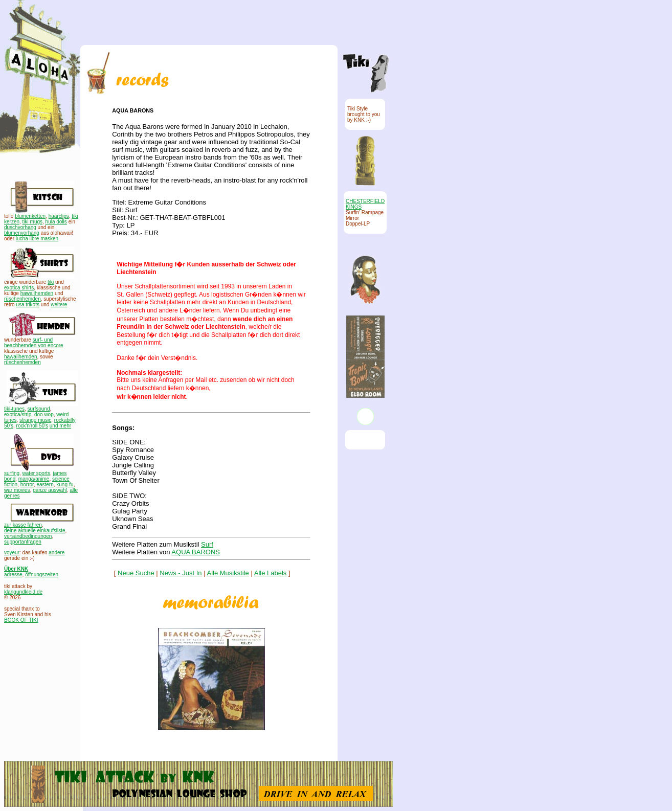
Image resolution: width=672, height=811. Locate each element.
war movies (17, 490)
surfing (12, 473)
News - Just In (181, 573)
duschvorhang (20, 227)
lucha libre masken (37, 239)
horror (27, 485)
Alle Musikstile (228, 573)
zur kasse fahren (23, 525)
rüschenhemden (23, 299)
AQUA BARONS (196, 552)
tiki (51, 282)
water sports (36, 473)
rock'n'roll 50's (32, 426)
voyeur (12, 553)
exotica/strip (18, 414)
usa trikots (28, 305)
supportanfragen (23, 542)
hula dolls (56, 222)
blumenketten (30, 216)
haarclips (59, 216)
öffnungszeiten (42, 575)
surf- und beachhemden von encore (34, 343)
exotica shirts (19, 288)
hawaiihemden (37, 293)
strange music (35, 420)
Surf (207, 544)
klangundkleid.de (23, 592)
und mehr (60, 426)
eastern (45, 485)
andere (57, 553)
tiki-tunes (14, 409)
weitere (59, 305)
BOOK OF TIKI (21, 620)
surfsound (39, 409)
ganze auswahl (50, 490)
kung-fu (65, 485)
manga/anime (34, 479)
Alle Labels (271, 573)
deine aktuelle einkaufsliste (35, 531)
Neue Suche (136, 573)
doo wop (44, 414)
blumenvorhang (22, 233)
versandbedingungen (28, 536)
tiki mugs (32, 222)
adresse (13, 575)
